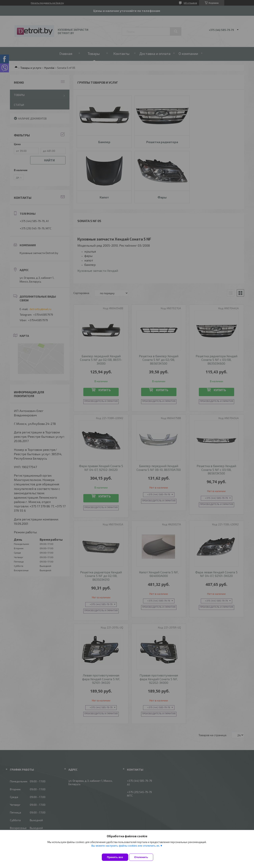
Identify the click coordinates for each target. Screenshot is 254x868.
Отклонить (144, 857)
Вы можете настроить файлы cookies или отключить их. (126, 849)
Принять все (115, 857)
